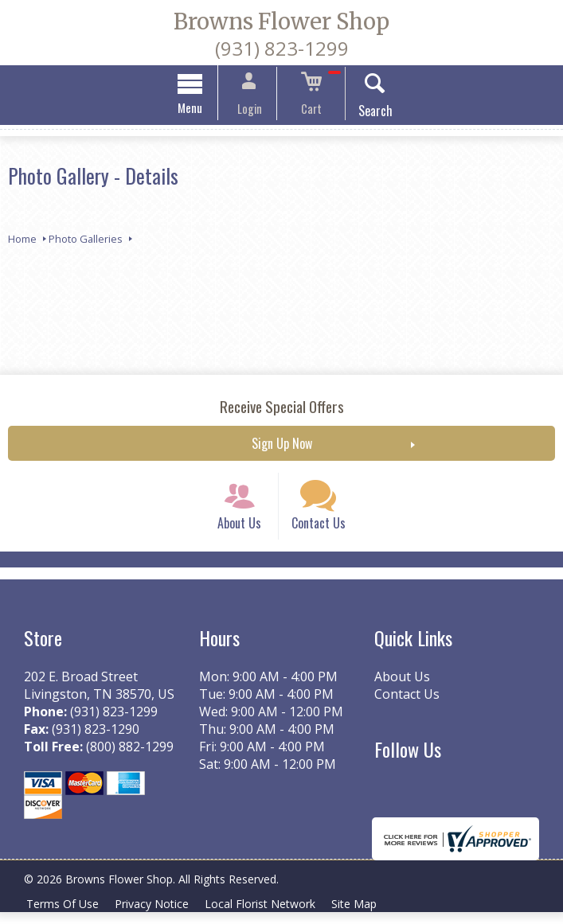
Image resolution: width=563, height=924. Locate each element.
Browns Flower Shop (281, 21)
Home (22, 241)
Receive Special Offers (282, 409)
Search (365, 113)
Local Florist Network (268, 916)
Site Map (365, 916)
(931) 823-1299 (282, 48)
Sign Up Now (282, 446)
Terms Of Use (64, 916)
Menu (200, 110)
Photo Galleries (86, 241)
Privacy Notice (156, 916)
